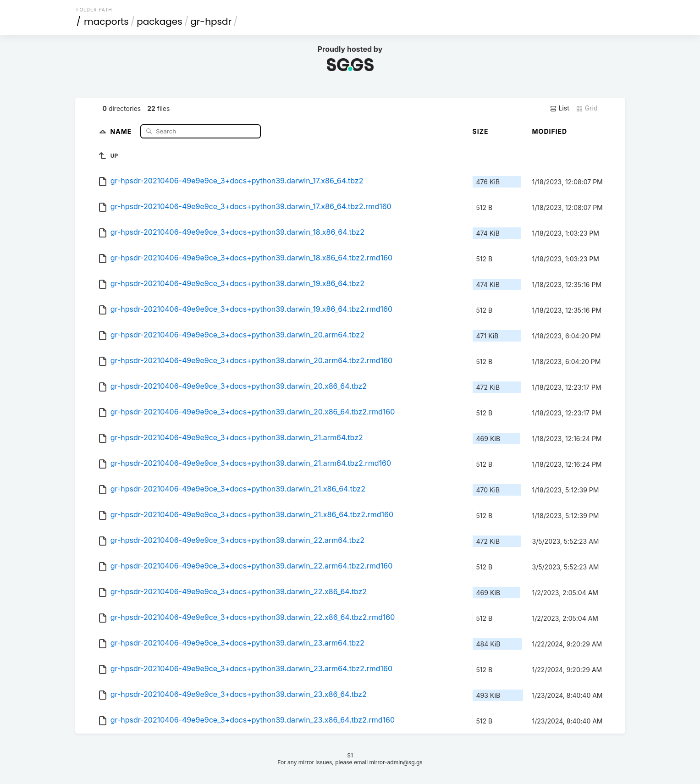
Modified (550, 131)
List (559, 108)
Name (122, 131)
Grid (587, 108)
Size (481, 131)
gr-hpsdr (211, 22)
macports (106, 22)
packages (159, 22)
